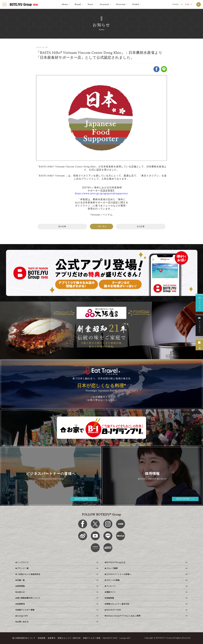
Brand (78, 5)
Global (136, 5)
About (65, 5)
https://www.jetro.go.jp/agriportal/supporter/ (101, 194)
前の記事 (62, 227)
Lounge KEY (125, 638)
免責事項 (52, 638)
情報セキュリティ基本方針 (69, 638)
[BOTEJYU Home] (24, 5)
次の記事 (141, 227)
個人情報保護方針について (24, 638)
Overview (121, 5)
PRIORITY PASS (110, 638)
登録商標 (42, 638)
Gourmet (105, 5)
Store (90, 5)
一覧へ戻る (102, 227)
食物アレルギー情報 (92, 638)
